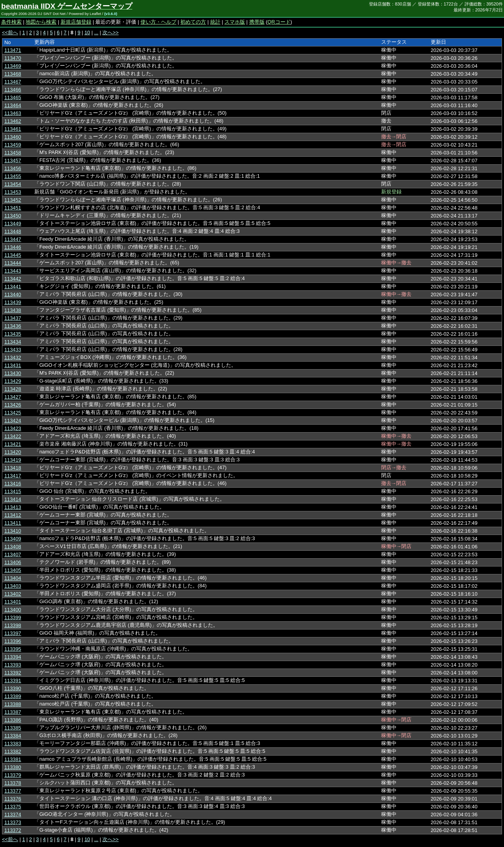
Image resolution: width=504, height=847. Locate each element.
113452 (13, 200)
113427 (13, 397)
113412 (13, 515)
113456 (13, 168)
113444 (13, 263)
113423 (13, 428)
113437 (13, 318)
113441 (13, 287)
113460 (13, 137)
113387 (13, 712)
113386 (13, 720)
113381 (13, 759)
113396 (13, 641)
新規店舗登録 (76, 22)
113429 (13, 381)
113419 (13, 460)
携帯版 (257, 22)
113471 (13, 50)
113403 (13, 586)
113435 (13, 334)
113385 (13, 728)
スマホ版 (235, 22)
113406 (13, 562)
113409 (13, 539)
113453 (13, 192)
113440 (13, 294)
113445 (13, 255)
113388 (13, 704)
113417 (13, 476)
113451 (13, 208)
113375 (13, 807)
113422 (13, 436)
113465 (13, 98)
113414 (13, 499)
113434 (13, 342)
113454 (13, 184)
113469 (13, 66)
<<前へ (10, 33)
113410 (13, 531)
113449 (13, 224)
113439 (13, 302)
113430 (13, 373)
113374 (13, 814)
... (96, 33)
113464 (13, 105)
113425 (13, 413)
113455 (13, 176)
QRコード (279, 22)
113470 (13, 58)
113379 (13, 775)
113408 (13, 547)
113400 (13, 610)
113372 (13, 830)
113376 (13, 799)
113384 (13, 736)
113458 (13, 153)
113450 (13, 216)
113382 (13, 751)
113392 (13, 673)
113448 (13, 231)
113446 (13, 247)
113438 (13, 310)
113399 (13, 618)
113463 (13, 113)
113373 (13, 822)
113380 (13, 767)
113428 (13, 389)
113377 (13, 791)
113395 (13, 649)
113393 (13, 665)
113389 (13, 696)
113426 (13, 405)
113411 (13, 523)
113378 (13, 783)
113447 (13, 239)
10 (87, 33)
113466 (13, 90)
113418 (13, 468)
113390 (13, 688)
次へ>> (110, 33)
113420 (13, 452)
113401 (13, 602)
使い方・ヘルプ (158, 22)
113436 (13, 326)
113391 (13, 681)
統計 (215, 22)
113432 (13, 358)
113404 (13, 578)
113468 (13, 74)
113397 (13, 633)
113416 (13, 484)
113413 (13, 507)
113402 (13, 594)
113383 (13, 744)
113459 (13, 145)
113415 (13, 491)
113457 (13, 161)
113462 (13, 121)
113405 (13, 570)
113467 (13, 82)
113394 (13, 657)
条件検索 (11, 22)
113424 (13, 421)
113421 (13, 444)
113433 (13, 350)
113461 (13, 129)
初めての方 (193, 22)
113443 (13, 271)
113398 (13, 625)
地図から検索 (41, 22)
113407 (13, 554)
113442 (13, 279)
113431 (13, 365)
